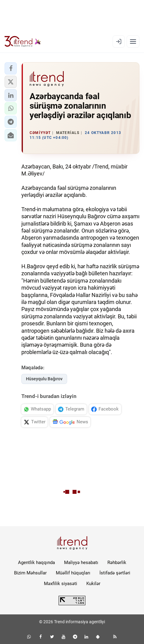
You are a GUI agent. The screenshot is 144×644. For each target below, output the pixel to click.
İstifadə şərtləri (115, 573)
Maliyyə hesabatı (81, 563)
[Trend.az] (23, 42)
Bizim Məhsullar (30, 573)
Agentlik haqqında (36, 563)
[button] (11, 68)
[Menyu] (133, 42)
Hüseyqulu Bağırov (44, 379)
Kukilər (93, 584)
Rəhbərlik (117, 563)
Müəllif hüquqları (73, 573)
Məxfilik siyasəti (61, 584)
